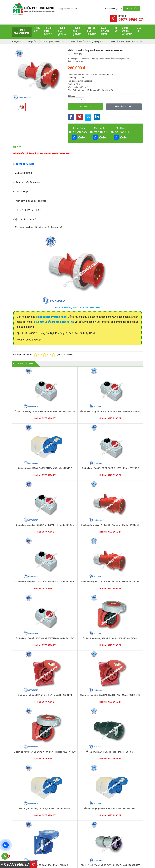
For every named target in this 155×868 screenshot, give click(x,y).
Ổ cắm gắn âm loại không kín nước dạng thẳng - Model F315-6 (25, 755)
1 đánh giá (77, 54)
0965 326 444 (38, 816)
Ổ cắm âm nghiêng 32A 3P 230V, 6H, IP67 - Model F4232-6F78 (51, 478)
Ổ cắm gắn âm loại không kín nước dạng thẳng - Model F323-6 (130, 715)
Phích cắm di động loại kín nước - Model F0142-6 (77, 307)
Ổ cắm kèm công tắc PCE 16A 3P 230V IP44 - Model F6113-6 (104, 438)
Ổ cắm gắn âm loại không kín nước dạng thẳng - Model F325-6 (78, 715)
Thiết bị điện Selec (89, 815)
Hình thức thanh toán (125, 802)
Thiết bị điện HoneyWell (92, 833)
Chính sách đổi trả (123, 810)
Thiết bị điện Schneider (91, 798)
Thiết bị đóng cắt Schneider (93, 803)
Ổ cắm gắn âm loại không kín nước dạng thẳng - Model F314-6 (51, 755)
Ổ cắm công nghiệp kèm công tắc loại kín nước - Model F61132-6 (104, 597)
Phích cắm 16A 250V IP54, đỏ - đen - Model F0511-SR (130, 517)
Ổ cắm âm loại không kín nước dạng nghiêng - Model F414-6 (25, 715)
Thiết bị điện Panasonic (92, 807)
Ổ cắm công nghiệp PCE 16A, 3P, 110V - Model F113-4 (25, 517)
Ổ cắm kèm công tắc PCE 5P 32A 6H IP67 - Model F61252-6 (104, 399)
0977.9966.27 (78, 132)
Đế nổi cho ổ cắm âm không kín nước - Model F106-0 (51, 636)
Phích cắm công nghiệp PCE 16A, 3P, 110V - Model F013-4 (77, 557)
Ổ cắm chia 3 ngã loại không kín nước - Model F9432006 (25, 636)
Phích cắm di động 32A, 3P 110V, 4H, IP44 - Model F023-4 (25, 557)
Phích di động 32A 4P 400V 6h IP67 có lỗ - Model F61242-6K (25, 438)
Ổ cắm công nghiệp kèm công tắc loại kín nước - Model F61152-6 (78, 597)
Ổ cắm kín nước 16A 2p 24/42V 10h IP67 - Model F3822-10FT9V (77, 478)
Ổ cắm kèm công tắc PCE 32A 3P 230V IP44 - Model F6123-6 (51, 438)
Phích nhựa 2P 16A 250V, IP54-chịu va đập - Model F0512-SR (104, 517)
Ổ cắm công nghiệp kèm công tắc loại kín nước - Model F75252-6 (51, 597)
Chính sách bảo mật (124, 815)
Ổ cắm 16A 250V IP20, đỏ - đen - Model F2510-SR (104, 478)
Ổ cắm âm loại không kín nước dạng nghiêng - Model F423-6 (104, 676)
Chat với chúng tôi (128, 778)
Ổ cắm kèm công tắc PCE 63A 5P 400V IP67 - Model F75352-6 (25, 399)
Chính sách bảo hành (125, 806)
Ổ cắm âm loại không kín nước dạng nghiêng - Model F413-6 (51, 715)
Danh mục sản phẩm (21, 32)
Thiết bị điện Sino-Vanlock (93, 828)
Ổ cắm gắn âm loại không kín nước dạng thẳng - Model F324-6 (104, 715)
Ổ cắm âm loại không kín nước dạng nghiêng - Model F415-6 (130, 676)
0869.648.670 (99, 132)
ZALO (6, 845)
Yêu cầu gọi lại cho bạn (91, 781)
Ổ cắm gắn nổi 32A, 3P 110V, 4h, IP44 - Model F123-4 (130, 478)
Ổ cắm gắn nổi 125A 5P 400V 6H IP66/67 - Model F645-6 (77, 399)
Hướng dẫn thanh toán (91, 775)
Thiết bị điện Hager (90, 811)
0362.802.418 (120, 132)
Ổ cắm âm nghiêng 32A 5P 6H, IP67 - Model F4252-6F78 (25, 478)
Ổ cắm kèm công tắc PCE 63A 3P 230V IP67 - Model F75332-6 (51, 399)
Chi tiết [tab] (17, 147)
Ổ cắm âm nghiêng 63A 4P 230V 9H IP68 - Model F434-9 (130, 438)
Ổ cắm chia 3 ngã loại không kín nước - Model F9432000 (130, 597)
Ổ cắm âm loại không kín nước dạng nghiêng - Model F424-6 (78, 676)
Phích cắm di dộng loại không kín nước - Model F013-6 (51, 557)
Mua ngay (85, 107)
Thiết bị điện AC (88, 820)
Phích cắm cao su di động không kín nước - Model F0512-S (130, 636)
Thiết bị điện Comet (90, 824)
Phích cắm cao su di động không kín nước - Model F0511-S (25, 676)
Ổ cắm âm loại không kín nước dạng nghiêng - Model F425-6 (51, 676)
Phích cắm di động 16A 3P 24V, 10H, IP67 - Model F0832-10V (78, 517)
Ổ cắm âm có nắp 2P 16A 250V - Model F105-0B (51, 517)
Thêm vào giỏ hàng (124, 107)
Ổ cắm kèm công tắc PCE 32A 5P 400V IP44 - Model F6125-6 (130, 399)
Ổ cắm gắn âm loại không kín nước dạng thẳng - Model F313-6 (78, 755)
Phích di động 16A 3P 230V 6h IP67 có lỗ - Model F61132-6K (77, 438)
